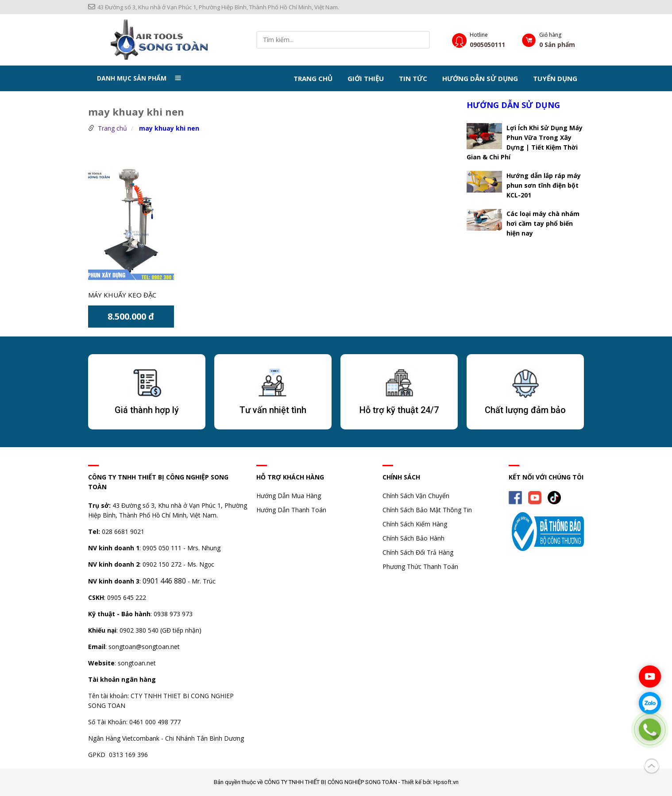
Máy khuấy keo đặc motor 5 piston (122, 296)
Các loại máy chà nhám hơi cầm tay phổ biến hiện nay (543, 223)
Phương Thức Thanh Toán (420, 566)
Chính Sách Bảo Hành (413, 538)
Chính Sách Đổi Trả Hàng (418, 552)
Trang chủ (313, 78)
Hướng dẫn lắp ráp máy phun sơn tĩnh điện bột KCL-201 (544, 185)
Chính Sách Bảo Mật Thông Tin (427, 510)
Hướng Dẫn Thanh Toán (291, 510)
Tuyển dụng (555, 78)
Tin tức (413, 78)
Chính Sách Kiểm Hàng (415, 524)
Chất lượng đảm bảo (525, 410)
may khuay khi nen (169, 128)
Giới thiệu (366, 78)
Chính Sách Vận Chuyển (416, 496)
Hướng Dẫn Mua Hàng (289, 496)
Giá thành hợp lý (147, 410)
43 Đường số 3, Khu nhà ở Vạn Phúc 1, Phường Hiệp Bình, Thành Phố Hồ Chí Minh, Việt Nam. (214, 7)
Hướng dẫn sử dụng (480, 78)
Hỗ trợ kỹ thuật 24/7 (399, 410)
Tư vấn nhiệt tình (273, 410)
